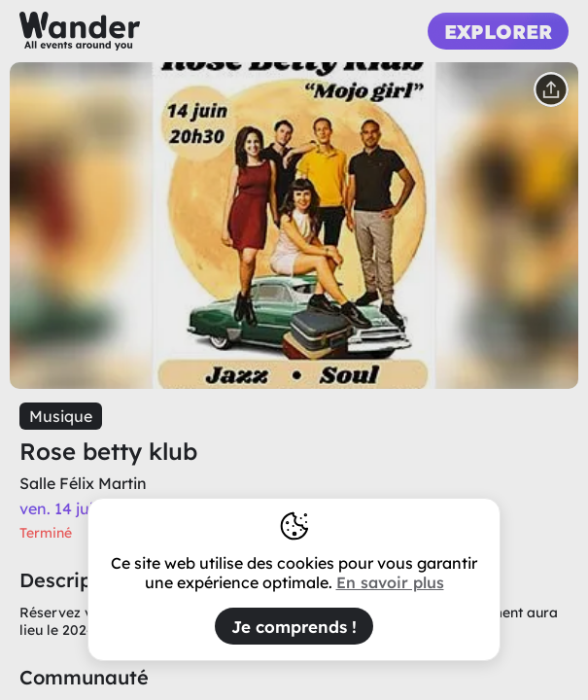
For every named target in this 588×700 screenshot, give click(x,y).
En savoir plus (390, 582)
